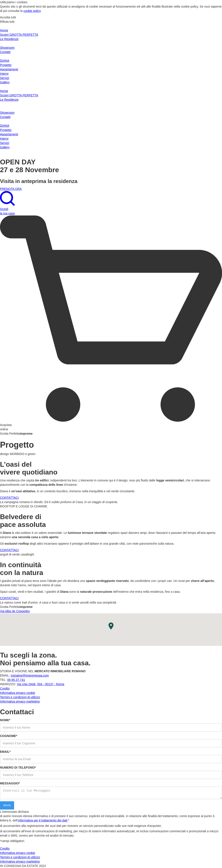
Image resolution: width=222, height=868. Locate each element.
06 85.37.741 (16, 680)
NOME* (5, 720)
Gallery (5, 82)
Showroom (7, 48)
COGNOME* (9, 736)
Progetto (6, 65)
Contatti (5, 52)
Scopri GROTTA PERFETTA (19, 35)
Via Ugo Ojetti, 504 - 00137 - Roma (41, 684)
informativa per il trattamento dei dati (42, 820)
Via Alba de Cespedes (15, 611)
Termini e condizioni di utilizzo (20, 697)
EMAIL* (5, 752)
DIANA (5, 61)
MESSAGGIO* (10, 783)
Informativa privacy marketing (20, 701)
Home (4, 30)
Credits (5, 688)
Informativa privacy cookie (18, 693)
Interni (4, 74)
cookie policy (32, 11)
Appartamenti (9, 69)
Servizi (5, 78)
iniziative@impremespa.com (30, 675)
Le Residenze (9, 39)
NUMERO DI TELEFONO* (18, 768)
